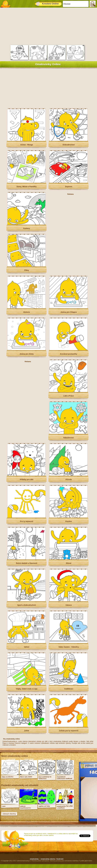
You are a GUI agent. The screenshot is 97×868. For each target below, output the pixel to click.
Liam (4, 806)
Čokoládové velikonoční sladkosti (65, 778)
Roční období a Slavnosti (27, 563)
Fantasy (27, 228)
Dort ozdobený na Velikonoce (45, 778)
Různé (69, 563)
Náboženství (68, 438)
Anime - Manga (27, 145)
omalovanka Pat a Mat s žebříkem (65, 807)
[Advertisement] (48, 26)
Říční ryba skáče (26, 777)
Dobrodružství (69, 145)
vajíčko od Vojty (44, 806)
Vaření (27, 647)
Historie (27, 312)
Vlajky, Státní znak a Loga (27, 689)
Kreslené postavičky (69, 354)
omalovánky (34, 859)
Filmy (27, 270)
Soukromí (60, 859)
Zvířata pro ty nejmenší (69, 731)
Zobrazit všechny (9, 814)
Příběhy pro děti (27, 480)
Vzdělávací (69, 689)
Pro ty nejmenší (27, 521)
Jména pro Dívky (27, 354)
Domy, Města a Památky (27, 187)
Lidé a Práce (69, 396)
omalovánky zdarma (48, 859)
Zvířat (27, 731)
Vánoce (69, 605)
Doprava (69, 187)
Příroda (69, 480)
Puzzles (69, 521)
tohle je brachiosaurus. (26, 807)
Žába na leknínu (8, 777)
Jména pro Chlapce (69, 312)
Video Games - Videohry (69, 647)
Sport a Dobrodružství (27, 605)
